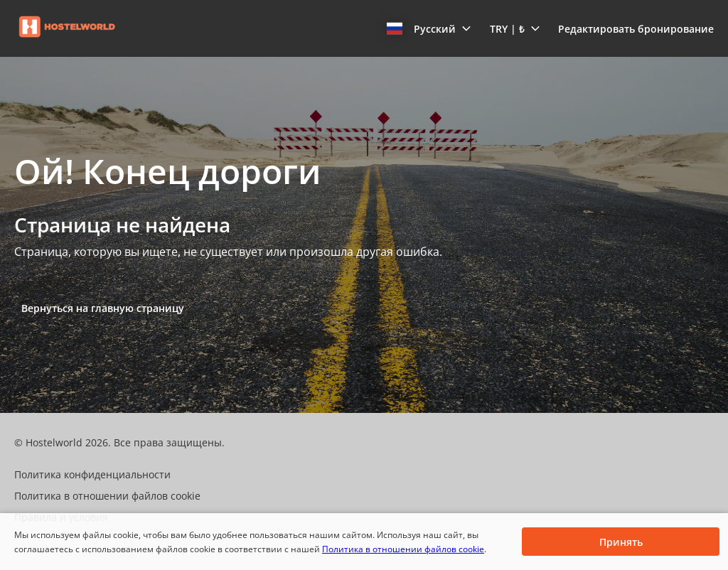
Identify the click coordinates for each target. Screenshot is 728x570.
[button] (429, 28)
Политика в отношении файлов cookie (403, 549)
